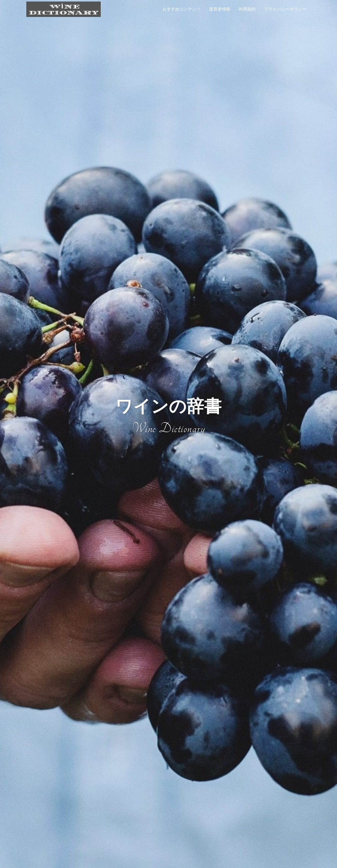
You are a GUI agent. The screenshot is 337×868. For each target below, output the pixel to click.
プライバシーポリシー (285, 9)
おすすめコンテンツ (182, 9)
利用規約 (247, 9)
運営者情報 (220, 9)
